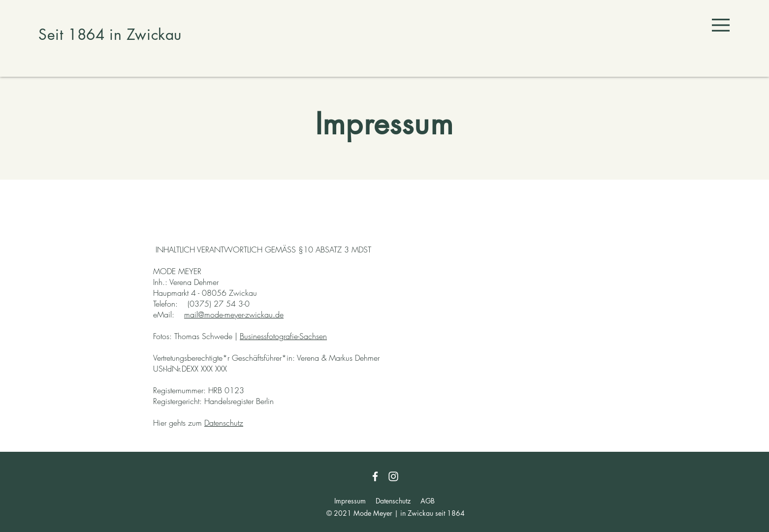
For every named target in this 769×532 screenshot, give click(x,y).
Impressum (350, 501)
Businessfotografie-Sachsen (283, 336)
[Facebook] (375, 476)
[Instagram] (393, 476)
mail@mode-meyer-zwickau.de (234, 314)
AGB (428, 501)
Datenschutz (224, 423)
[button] (721, 25)
